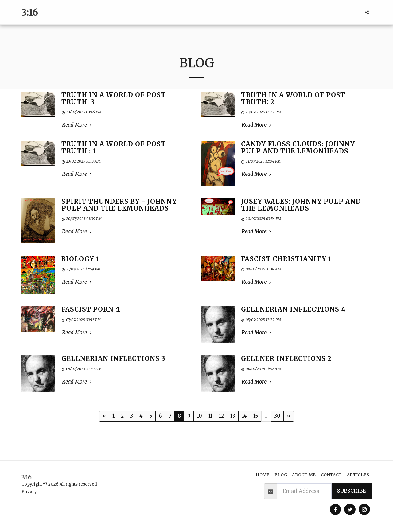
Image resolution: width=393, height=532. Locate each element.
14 (244, 416)
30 (277, 416)
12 (221, 416)
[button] (367, 12)
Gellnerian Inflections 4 (293, 309)
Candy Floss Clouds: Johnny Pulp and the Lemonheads (298, 148)
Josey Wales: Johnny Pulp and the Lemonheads (301, 205)
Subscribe (351, 491)
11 (210, 416)
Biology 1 (80, 259)
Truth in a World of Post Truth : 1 (114, 148)
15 (256, 416)
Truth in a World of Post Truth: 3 (114, 99)
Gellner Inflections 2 (286, 359)
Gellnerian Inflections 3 (113, 359)
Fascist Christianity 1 (286, 259)
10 (199, 416)
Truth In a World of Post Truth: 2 (293, 99)
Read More (78, 125)
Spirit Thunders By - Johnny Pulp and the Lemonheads (119, 205)
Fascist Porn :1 (91, 309)
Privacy (29, 492)
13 (233, 416)
